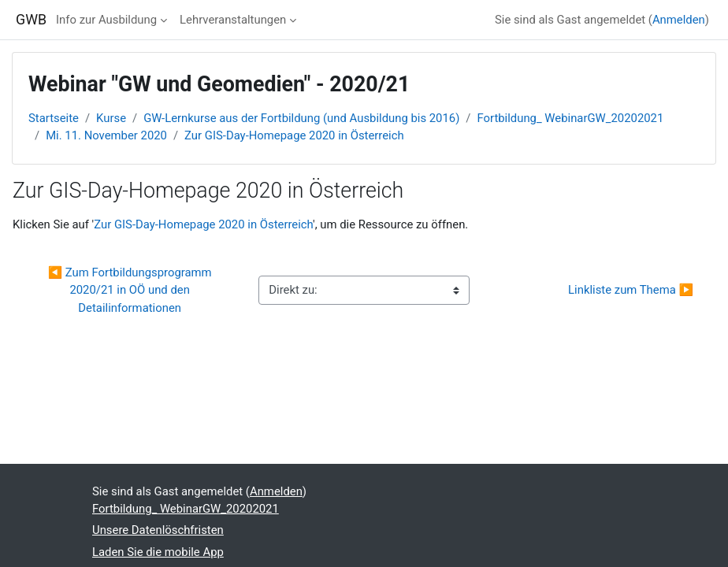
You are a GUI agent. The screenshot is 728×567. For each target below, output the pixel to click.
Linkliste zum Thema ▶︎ (631, 290)
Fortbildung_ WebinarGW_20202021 (570, 118)
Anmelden (679, 20)
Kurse (111, 118)
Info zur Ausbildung (106, 20)
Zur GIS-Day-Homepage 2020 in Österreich (294, 135)
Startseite (54, 118)
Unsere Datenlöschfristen (158, 530)
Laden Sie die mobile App (158, 552)
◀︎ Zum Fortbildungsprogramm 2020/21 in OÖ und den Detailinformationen (132, 290)
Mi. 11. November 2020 (106, 135)
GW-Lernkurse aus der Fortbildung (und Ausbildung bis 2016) (301, 118)
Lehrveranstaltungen (233, 20)
